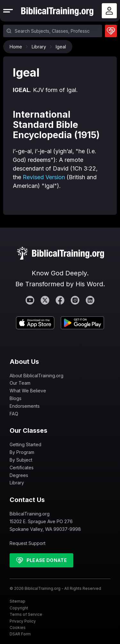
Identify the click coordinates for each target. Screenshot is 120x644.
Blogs (16, 398)
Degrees (19, 475)
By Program (22, 452)
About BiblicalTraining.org (36, 376)
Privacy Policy (23, 621)
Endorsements (25, 406)
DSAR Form (20, 634)
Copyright (19, 608)
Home (17, 47)
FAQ (14, 414)
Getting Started (25, 444)
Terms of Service (26, 614)
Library (40, 47)
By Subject (21, 460)
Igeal (61, 47)
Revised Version (44, 177)
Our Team (20, 383)
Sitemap (17, 601)
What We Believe (28, 391)
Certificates (22, 468)
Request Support (28, 543)
